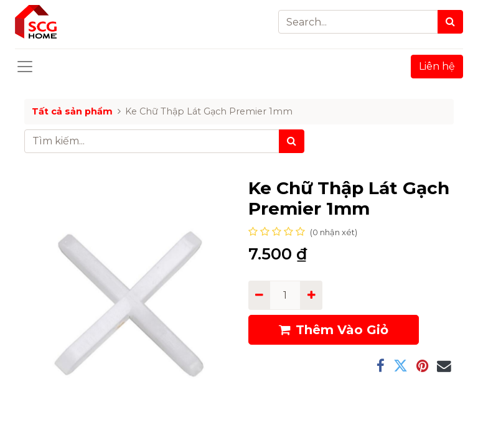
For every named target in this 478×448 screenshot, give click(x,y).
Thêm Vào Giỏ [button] (334, 330)
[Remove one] (259, 295)
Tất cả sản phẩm (72, 111)
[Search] (450, 22)
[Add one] (311, 295)
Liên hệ (437, 66)
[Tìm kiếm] (292, 141)
